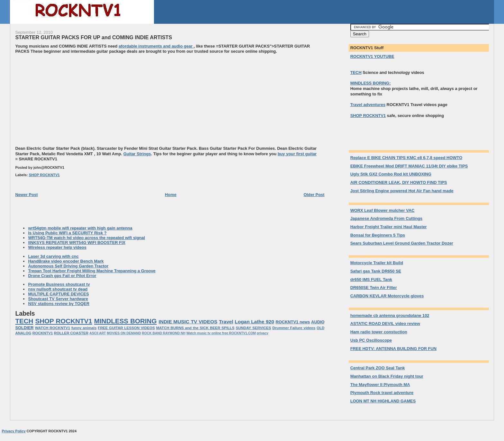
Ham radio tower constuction (379, 332)
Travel (226, 322)
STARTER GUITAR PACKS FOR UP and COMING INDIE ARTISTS (94, 37)
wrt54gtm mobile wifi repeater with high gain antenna (80, 228)
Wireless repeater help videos (57, 247)
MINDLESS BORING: (371, 83)
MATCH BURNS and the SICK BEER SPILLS (195, 328)
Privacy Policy (14, 431)
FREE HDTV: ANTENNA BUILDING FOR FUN (393, 349)
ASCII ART (98, 333)
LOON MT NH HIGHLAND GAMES (383, 401)
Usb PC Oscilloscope (371, 340)
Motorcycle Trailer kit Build (377, 263)
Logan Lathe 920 (254, 322)
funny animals (84, 328)
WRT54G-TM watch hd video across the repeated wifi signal (86, 238)
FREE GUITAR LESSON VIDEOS (126, 328)
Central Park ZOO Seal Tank (378, 368)
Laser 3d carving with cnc (53, 256)
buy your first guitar (297, 154)
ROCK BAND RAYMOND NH (164, 333)
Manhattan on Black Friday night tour (387, 376)
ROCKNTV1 (43, 333)
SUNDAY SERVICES (253, 328)
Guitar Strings (137, 154)
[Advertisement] (69, 99)
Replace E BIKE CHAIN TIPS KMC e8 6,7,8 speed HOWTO (406, 158)
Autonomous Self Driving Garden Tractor (68, 266)
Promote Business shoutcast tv (59, 284)
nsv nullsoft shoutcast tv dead (58, 289)
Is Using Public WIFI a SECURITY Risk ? (67, 233)
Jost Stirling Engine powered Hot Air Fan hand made (402, 191)
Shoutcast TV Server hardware (58, 299)
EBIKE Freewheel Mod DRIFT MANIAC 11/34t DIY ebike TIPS (409, 166)
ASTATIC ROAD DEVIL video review (385, 324)
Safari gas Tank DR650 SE (376, 271)
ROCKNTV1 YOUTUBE (372, 56)
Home (171, 195)
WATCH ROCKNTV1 (53, 328)
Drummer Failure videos (294, 328)
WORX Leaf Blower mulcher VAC (382, 210)
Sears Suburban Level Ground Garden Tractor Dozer (402, 243)
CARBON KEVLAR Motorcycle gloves (387, 296)
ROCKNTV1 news (293, 322)
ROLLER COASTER (71, 333)
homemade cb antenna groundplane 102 (390, 315)
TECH (24, 321)
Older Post (314, 195)
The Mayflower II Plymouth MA (380, 385)
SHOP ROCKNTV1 (44, 175)
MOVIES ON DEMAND (124, 333)
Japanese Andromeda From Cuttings (387, 218)
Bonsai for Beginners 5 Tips (378, 235)
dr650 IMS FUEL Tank (371, 279)
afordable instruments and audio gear (156, 46)
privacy (263, 333)
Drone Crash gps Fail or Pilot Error (62, 276)
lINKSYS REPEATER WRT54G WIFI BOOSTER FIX (77, 243)
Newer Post (26, 195)
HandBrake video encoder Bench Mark (66, 261)
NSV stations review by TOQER (59, 304)
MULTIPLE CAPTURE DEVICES (58, 294)
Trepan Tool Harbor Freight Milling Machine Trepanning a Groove (92, 271)
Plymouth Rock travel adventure (382, 393)
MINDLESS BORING (126, 321)
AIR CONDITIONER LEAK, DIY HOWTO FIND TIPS (399, 182)
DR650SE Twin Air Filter (374, 288)
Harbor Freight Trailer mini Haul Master (389, 227)
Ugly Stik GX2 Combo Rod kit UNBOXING (391, 174)
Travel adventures (368, 105)
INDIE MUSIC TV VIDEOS (188, 322)
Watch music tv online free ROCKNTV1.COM (221, 333)
